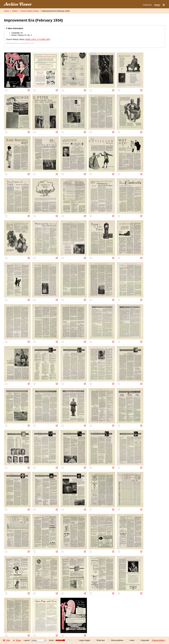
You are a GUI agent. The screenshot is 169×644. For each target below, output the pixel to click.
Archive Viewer (18, 4)
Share (17, 640)
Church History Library (30, 11)
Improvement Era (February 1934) (56, 11)
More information (16, 28)
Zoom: (61, 640)
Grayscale (143, 640)
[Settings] (164, 5)
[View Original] (29, 90)
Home (7, 11)
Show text (99, 640)
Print (6, 640)
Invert (131, 640)
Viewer (157, 5)
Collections (147, 5)
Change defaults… (159, 640)
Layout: (35, 640)
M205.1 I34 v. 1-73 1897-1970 (38, 39)
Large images (83, 640)
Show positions (116, 640)
